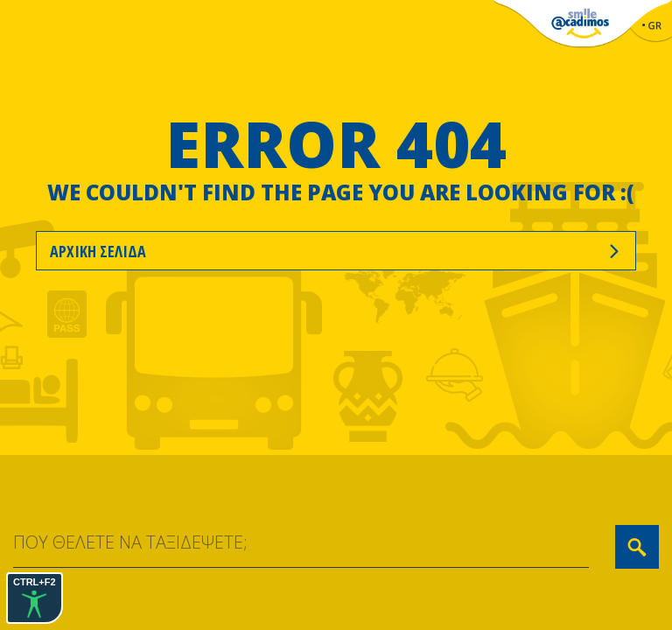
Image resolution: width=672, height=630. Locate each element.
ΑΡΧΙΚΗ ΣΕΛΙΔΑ (336, 251)
